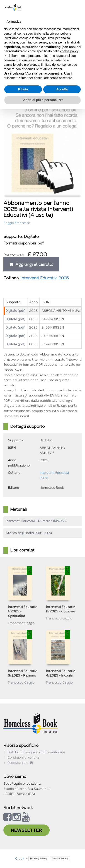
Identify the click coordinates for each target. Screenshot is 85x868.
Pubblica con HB (20, 763)
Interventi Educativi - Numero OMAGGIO (36, 521)
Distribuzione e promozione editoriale (36, 752)
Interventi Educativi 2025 (45, 278)
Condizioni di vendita (23, 758)
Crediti (20, 859)
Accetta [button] (62, 89)
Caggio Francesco (17, 223)
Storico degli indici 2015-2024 (29, 533)
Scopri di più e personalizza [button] (42, 100)
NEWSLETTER (27, 830)
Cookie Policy (60, 858)
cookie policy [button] (69, 51)
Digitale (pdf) (15, 311)
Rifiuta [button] (23, 89)
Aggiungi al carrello (31, 264)
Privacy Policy (39, 858)
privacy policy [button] (59, 34)
